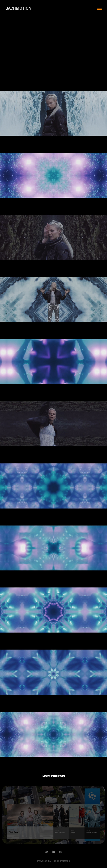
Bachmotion (18, 8)
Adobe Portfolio (61, 861)
